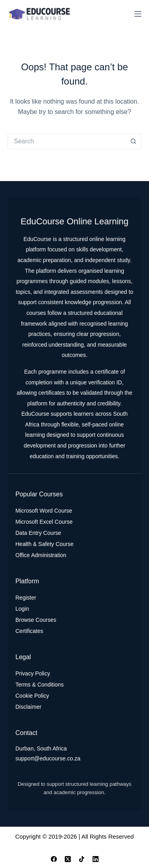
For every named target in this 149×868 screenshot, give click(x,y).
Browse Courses (36, 620)
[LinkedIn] (96, 859)
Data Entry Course (38, 533)
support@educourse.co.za (48, 758)
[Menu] (138, 14)
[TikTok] (82, 859)
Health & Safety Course (45, 544)
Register (26, 598)
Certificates (29, 631)
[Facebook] (54, 859)
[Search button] (134, 141)
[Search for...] (67, 141)
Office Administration (41, 555)
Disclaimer (28, 707)
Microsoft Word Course (44, 511)
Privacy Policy (33, 673)
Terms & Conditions (40, 685)
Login (22, 609)
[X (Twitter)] (68, 859)
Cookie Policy (32, 696)
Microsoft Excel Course (44, 522)
